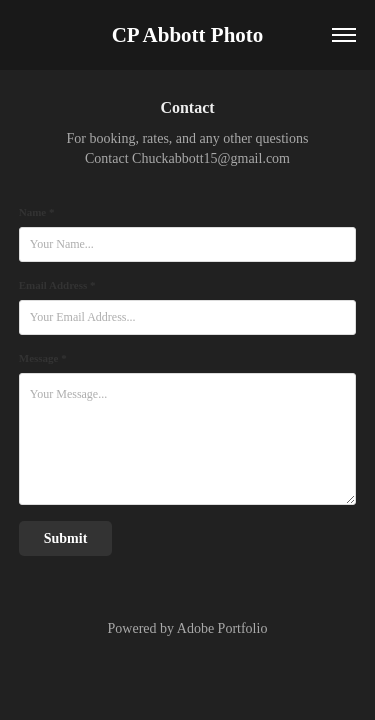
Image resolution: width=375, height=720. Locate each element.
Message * (43, 358)
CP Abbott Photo (188, 35)
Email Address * (57, 285)
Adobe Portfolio (222, 628)
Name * (37, 212)
